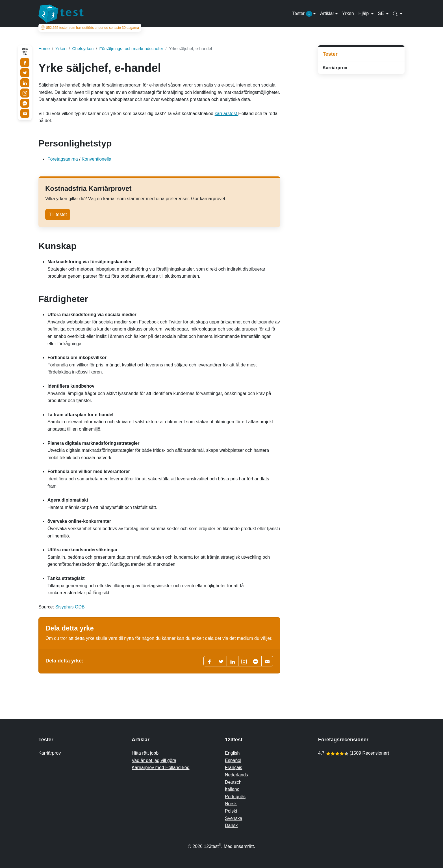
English (232, 753)
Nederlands (236, 775)
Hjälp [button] (364, 13)
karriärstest (227, 114)
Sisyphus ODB (70, 607)
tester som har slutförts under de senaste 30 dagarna (90, 28)
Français (234, 767)
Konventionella (96, 159)
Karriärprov (335, 68)
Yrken (348, 13)
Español (233, 760)
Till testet (58, 214)
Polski (231, 811)
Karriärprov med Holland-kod (161, 767)
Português (235, 797)
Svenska (234, 818)
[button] (398, 14)
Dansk (231, 825)
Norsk (231, 804)
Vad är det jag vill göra (154, 760)
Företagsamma (63, 159)
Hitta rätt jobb (145, 753)
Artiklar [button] (327, 13)
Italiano (232, 789)
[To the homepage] (61, 14)
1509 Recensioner (369, 753)
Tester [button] (302, 14)
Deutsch (233, 782)
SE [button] (382, 13)
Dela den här (25, 52)
